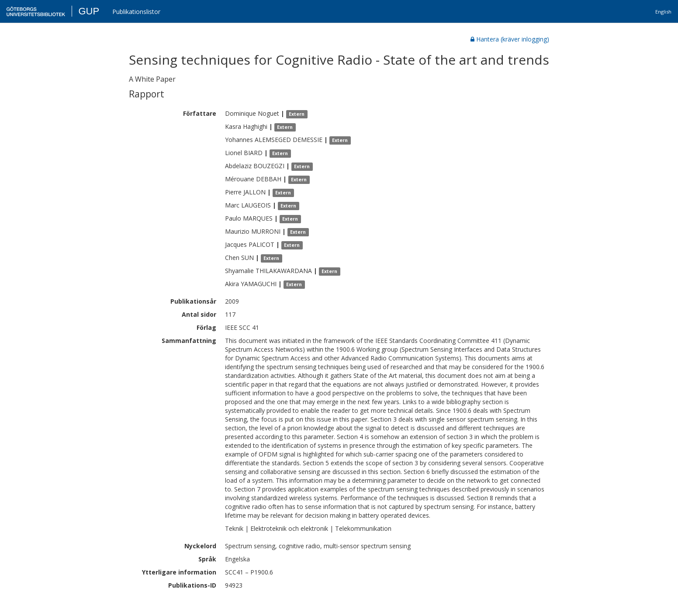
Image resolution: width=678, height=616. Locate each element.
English (663, 12)
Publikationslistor (136, 12)
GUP (89, 11)
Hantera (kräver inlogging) (510, 39)
